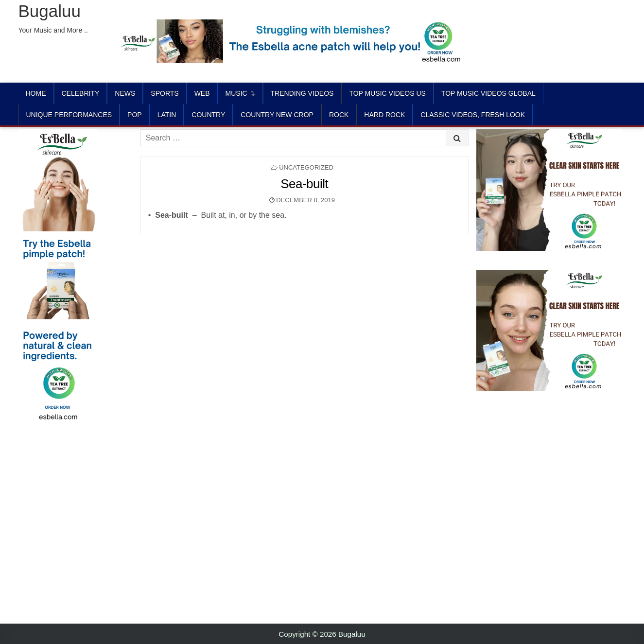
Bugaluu (50, 11)
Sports (165, 93)
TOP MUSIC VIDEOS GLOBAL (488, 93)
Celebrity (81, 93)
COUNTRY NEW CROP (277, 115)
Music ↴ (240, 93)
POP (135, 115)
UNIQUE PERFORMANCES (69, 115)
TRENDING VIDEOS (302, 93)
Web (202, 93)
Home (36, 93)
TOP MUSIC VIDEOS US (387, 93)
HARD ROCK (384, 115)
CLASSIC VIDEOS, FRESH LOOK (473, 115)
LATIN (167, 115)
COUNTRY (208, 115)
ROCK (339, 115)
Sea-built (304, 184)
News (125, 93)
